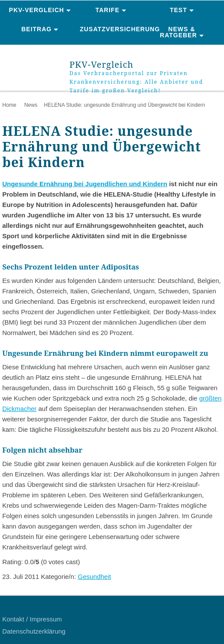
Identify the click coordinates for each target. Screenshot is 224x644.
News (31, 105)
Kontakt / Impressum (32, 619)
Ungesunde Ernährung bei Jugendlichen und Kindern (85, 184)
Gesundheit (94, 577)
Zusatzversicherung (113, 29)
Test (179, 10)
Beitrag (36, 29)
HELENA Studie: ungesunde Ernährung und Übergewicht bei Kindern (124, 105)
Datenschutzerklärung (34, 631)
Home (9, 105)
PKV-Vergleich (37, 10)
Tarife (107, 10)
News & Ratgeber (179, 32)
